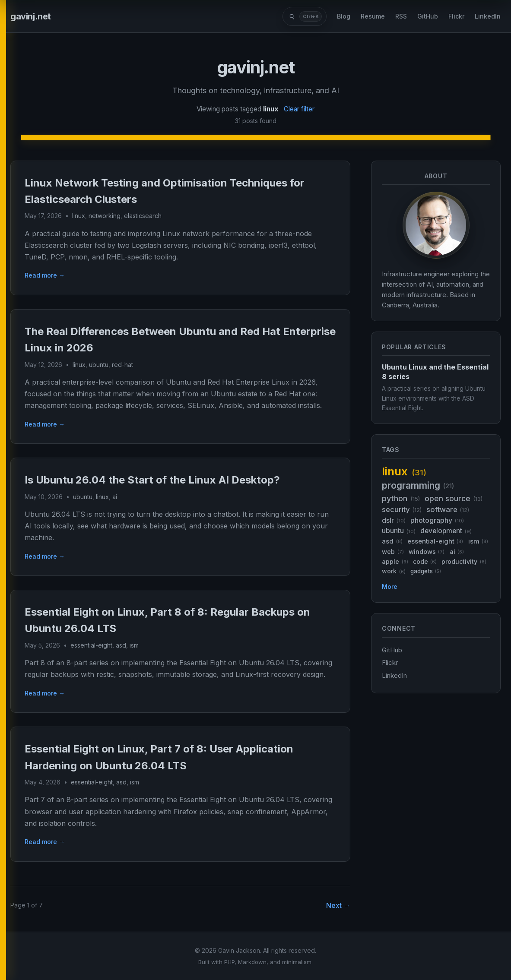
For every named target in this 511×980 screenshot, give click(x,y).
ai (115, 497)
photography (437, 520)
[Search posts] (305, 16)
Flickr (456, 16)
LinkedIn (488, 16)
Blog (344, 16)
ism (134, 645)
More (390, 586)
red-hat (122, 365)
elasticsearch (143, 216)
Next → (338, 905)
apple (395, 561)
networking (105, 216)
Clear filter (299, 109)
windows (427, 552)
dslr (394, 520)
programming (418, 485)
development (446, 531)
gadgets (426, 571)
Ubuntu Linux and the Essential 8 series (435, 372)
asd (121, 645)
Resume (373, 16)
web (393, 552)
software (448, 510)
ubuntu (99, 365)
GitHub (428, 16)
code (425, 561)
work (394, 571)
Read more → (45, 275)
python (401, 498)
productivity (464, 561)
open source (454, 498)
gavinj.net (31, 16)
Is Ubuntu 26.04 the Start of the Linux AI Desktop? (152, 480)
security (402, 510)
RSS (401, 16)
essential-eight (91, 645)
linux (79, 216)
